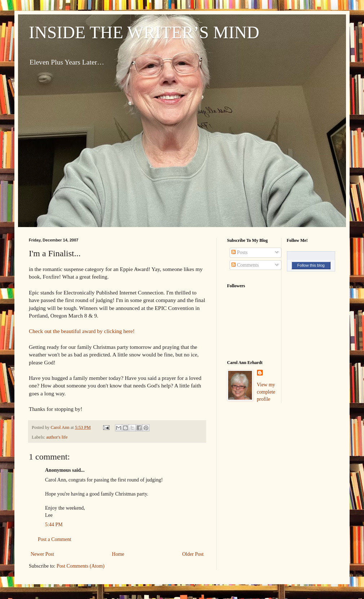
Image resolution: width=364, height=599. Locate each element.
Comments (245, 265)
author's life (57, 437)
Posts (239, 252)
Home (118, 554)
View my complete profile (266, 392)
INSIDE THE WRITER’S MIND (144, 32)
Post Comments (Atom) (81, 566)
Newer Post (42, 554)
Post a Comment (55, 539)
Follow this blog (311, 265)
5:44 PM (54, 525)
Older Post (193, 554)
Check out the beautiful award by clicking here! (82, 331)
